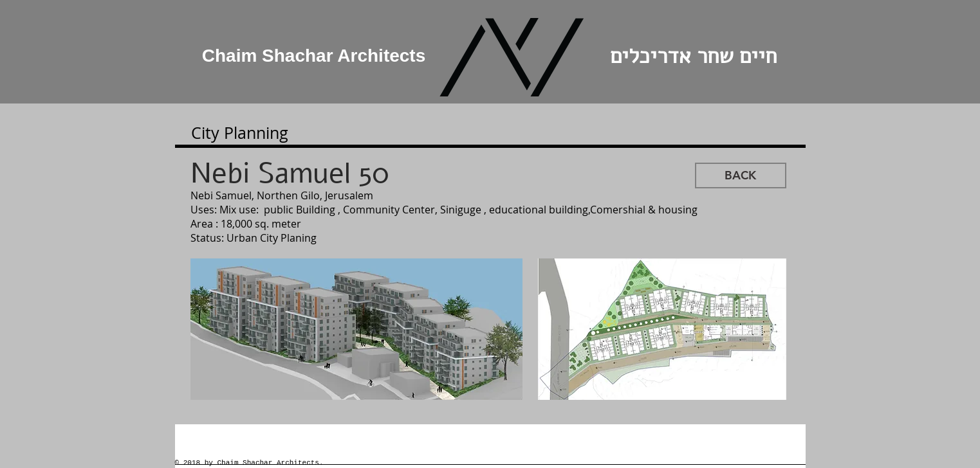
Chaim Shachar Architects (314, 56)
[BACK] (741, 175)
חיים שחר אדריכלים (690, 56)
